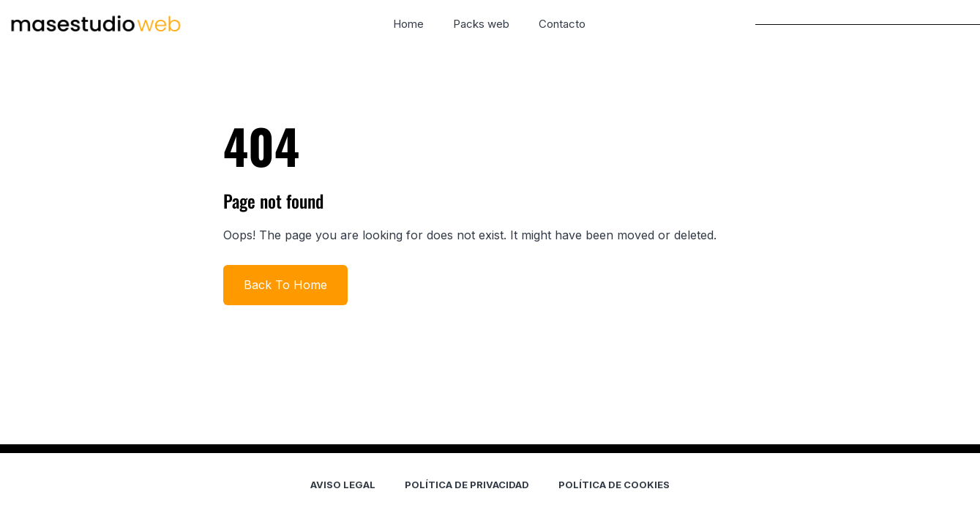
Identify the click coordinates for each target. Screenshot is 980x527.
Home (408, 24)
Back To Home (285, 285)
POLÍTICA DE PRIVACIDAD (467, 485)
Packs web (481, 24)
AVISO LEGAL (343, 485)
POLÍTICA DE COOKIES (614, 485)
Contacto (562, 24)
